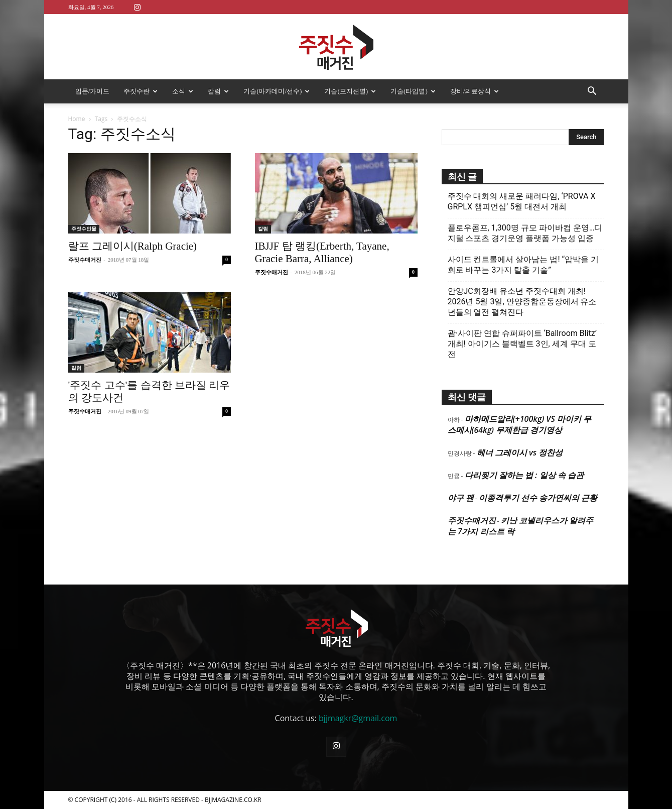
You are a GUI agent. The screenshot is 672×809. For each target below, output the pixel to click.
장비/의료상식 (475, 91)
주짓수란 (141, 91)
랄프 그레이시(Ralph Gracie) (133, 246)
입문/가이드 (93, 91)
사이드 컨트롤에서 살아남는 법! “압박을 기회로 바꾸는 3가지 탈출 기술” (523, 265)
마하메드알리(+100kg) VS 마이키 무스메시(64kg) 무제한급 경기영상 (519, 424)
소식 (183, 91)
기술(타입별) (413, 91)
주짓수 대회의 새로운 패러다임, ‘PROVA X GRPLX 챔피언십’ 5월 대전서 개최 (522, 201)
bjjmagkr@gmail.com (358, 718)
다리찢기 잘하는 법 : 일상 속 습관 (524, 475)
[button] (592, 92)
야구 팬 (461, 498)
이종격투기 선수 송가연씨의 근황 (538, 498)
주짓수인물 (84, 229)
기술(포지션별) (350, 91)
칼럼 (218, 91)
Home (77, 119)
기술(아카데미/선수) (277, 91)
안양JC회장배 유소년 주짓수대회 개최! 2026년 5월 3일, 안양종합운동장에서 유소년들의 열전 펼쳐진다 (522, 302)
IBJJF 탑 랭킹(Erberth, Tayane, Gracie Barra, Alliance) (322, 252)
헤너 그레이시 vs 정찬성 (520, 452)
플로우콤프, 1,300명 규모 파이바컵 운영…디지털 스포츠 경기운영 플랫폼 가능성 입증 (525, 233)
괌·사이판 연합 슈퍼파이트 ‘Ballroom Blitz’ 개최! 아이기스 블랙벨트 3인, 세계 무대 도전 (522, 344)
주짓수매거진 (85, 260)
